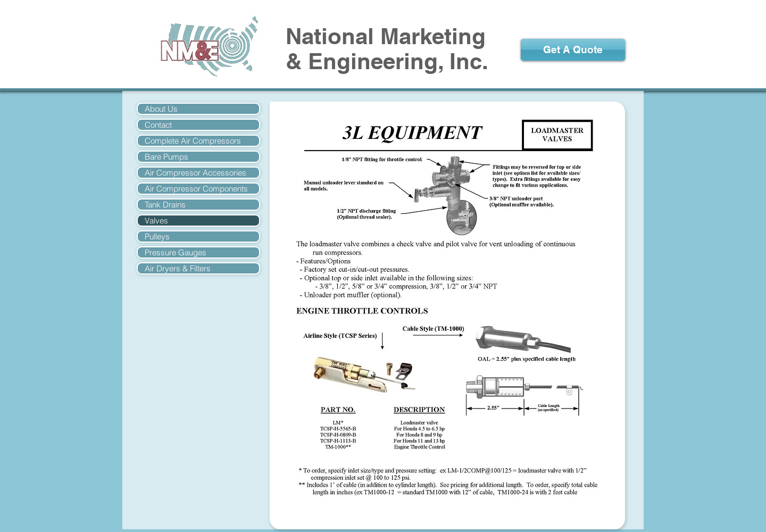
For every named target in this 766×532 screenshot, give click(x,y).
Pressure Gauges (176, 252)
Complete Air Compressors (193, 141)
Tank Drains (165, 205)
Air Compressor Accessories (195, 173)
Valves (156, 221)
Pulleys (157, 236)
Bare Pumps (166, 157)
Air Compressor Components (196, 189)
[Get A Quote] (573, 50)
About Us (161, 109)
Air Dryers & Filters (178, 268)
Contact (158, 125)
